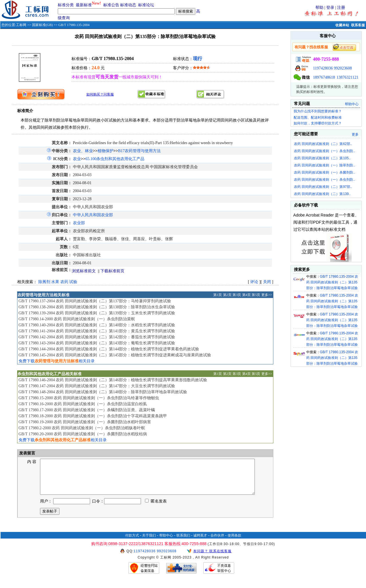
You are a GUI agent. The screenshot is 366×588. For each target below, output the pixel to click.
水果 (55, 282)
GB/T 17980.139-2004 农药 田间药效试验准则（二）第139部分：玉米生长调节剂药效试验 (97, 313)
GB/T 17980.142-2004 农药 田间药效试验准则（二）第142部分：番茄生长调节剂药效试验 (97, 337)
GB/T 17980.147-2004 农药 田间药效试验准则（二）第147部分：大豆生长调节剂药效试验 (97, 386)
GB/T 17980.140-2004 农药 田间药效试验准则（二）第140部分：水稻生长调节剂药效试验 (97, 325)
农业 (77, 159)
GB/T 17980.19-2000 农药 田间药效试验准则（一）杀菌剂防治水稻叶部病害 (85, 422)
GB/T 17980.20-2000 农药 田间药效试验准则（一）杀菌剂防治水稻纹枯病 (83, 434)
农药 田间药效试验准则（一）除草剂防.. (325, 165)
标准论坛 (146, 5)
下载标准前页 (112, 271)
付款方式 (132, 542)
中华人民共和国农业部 (93, 215)
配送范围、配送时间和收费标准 (318, 118)
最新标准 (84, 5)
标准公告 (111, 5)
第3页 (237, 295)
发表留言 (27, 453)
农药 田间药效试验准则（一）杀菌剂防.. (325, 172)
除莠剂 (44, 282)
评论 (254, 282)
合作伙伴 (217, 542)
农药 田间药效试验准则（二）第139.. (322, 194)
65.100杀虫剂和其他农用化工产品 (115, 159)
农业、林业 (83, 151)
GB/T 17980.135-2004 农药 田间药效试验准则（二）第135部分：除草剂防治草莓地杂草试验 (332, 282)
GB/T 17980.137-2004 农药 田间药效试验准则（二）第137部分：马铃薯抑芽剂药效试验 (95, 301)
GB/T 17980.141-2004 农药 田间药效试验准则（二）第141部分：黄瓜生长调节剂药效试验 (97, 331)
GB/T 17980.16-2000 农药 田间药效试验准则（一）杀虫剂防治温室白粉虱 (83, 404)
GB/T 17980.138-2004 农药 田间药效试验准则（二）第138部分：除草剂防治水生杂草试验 (97, 307)
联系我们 (183, 542)
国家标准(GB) (42, 25)
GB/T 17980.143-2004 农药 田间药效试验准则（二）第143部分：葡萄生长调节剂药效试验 (97, 343)
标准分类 (66, 5)
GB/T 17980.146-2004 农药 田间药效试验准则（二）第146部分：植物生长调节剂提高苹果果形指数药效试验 (113, 380)
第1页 (218, 295)
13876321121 (347, 77)
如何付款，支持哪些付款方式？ (318, 123)
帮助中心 (352, 104)
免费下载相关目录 (57, 361)
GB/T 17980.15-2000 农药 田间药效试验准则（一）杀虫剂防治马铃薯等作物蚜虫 (89, 398)
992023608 (343, 68)
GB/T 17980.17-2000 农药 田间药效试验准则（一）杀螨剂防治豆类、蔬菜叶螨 (87, 410)
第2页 (227, 295)
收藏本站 (342, 25)
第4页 (246, 295)
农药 (64, 282)
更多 (355, 134)
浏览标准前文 (84, 271)
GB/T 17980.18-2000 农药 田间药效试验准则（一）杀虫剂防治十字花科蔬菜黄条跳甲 (93, 416)
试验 (73, 282)
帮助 (319, 8)
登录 (330, 8)
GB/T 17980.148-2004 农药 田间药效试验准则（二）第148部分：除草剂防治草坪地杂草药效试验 (103, 392)
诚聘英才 (200, 542)
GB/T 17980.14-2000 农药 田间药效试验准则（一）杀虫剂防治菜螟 (77, 319)
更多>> (267, 295)
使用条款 (234, 542)
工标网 (21, 25)
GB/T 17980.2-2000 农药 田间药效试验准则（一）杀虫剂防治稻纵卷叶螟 (82, 428)
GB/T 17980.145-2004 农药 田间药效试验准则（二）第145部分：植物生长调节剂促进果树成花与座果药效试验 (115, 355)
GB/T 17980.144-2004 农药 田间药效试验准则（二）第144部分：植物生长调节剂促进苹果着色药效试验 (109, 349)
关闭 (267, 282)
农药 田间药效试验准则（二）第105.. (322, 158)
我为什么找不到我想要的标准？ (318, 111)
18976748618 (324, 77)
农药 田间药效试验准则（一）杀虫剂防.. (325, 151)
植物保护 (106, 151)
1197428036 (323, 68)
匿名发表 (156, 508)
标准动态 (128, 5)
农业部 (79, 223)
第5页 (256, 295)
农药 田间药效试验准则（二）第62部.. (323, 144)
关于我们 (149, 542)
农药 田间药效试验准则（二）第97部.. (323, 187)
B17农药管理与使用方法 (139, 151)
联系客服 (358, 25)
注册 (341, 8)
